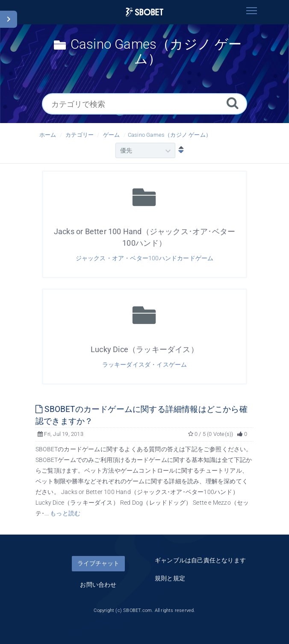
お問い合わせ (98, 585)
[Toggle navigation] (251, 11)
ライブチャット (98, 563)
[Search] (233, 103)
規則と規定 (170, 578)
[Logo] (144, 12)
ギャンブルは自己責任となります (200, 560)
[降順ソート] (179, 150)
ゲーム (112, 135)
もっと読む (65, 513)
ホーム (48, 135)
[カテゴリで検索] (144, 104)
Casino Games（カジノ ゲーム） (170, 135)
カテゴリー (80, 135)
